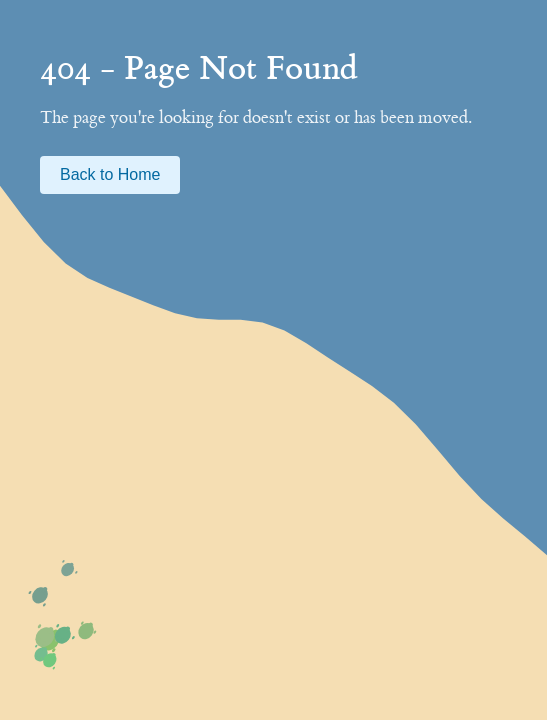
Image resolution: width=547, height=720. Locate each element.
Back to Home (110, 174)
